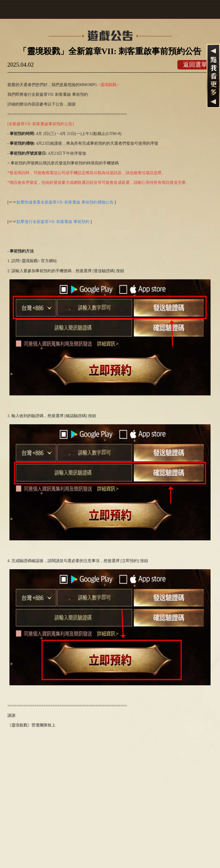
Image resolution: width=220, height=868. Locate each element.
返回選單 (195, 65)
